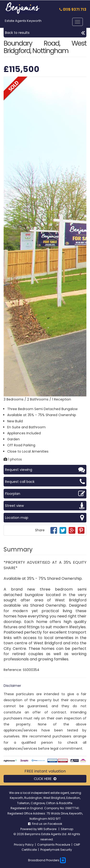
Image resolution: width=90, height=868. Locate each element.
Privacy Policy (24, 845)
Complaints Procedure (54, 845)
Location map (45, 518)
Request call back (45, 482)
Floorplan (45, 494)
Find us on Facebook (45, 824)
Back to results (45, 33)
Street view (45, 506)
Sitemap (67, 829)
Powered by (29, 829)
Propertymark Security (56, 850)
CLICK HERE (45, 779)
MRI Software (47, 829)
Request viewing (45, 470)
